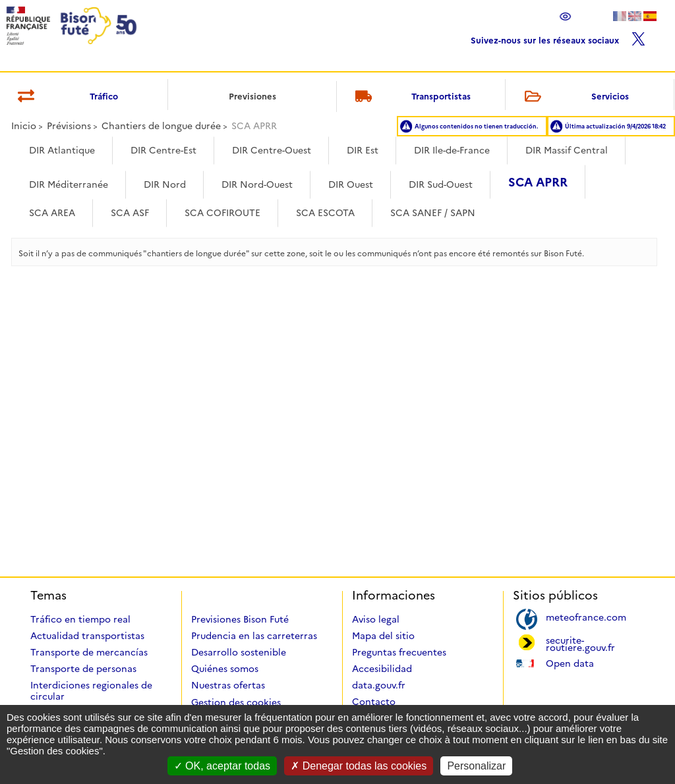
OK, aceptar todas (222, 766)
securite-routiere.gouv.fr (580, 643)
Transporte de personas (83, 669)
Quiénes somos (225, 669)
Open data (570, 662)
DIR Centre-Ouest (272, 150)
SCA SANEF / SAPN (433, 213)
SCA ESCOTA (325, 213)
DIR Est (363, 150)
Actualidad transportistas (87, 636)
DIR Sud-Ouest (441, 184)
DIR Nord (165, 184)
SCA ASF (130, 213)
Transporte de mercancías (89, 652)
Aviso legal (376, 619)
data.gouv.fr (379, 685)
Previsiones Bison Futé (240, 619)
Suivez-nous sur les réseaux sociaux (558, 37)
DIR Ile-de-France (452, 150)
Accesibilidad (382, 669)
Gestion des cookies (236, 702)
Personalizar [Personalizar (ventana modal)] (476, 766)
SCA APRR (538, 182)
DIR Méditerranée (69, 184)
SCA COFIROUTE (222, 213)
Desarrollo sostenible (239, 652)
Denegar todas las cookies (359, 766)
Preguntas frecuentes (399, 652)
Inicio (24, 126)
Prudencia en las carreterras (254, 636)
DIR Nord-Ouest (257, 184)
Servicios (574, 97)
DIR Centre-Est (163, 150)
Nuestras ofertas (228, 685)
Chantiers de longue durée (161, 126)
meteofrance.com (586, 616)
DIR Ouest (351, 184)
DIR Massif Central (567, 150)
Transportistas (411, 97)
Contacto (374, 702)
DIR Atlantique (62, 150)
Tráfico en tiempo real (80, 619)
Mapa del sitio (383, 636)
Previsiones (252, 96)
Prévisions (69, 126)
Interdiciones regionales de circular (91, 691)
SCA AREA (52, 213)
